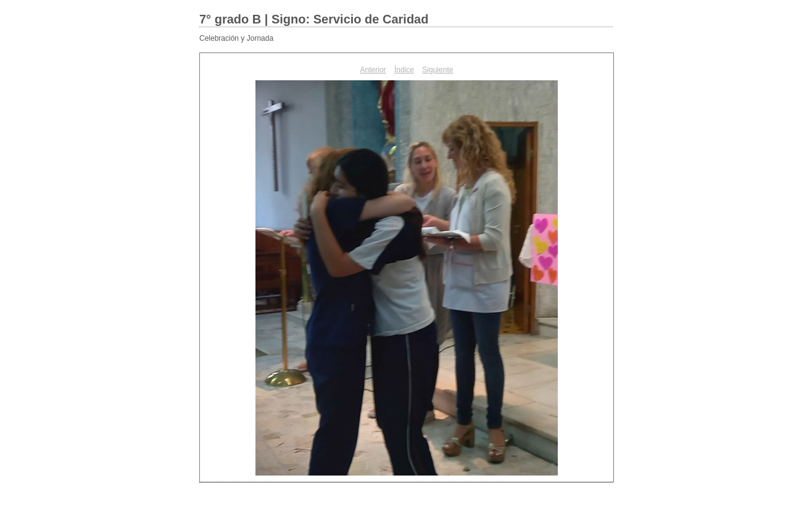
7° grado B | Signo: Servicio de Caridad (314, 19)
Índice (404, 70)
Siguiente (437, 70)
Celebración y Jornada (236, 38)
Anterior (373, 70)
